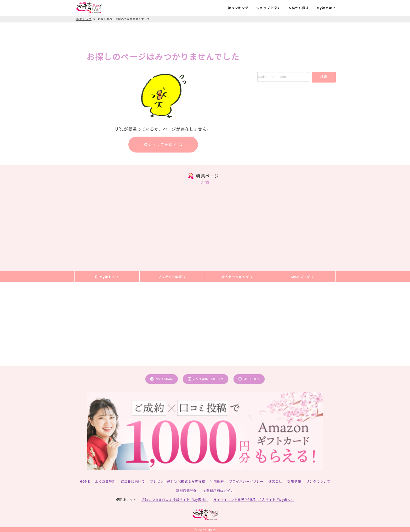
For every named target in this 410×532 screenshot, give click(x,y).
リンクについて (318, 481)
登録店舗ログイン (218, 490)
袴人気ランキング (237, 277)
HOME (85, 481)
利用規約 (217, 481)
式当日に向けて (133, 481)
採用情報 (294, 481)
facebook (249, 379)
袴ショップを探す (163, 144)
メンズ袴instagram (206, 379)
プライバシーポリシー (246, 481)
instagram (162, 379)
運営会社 (275, 481)
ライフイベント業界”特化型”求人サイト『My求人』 (254, 499)
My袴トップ (107, 277)
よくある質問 (106, 481)
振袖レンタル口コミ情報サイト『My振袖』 (175, 499)
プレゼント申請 (172, 277)
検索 (324, 76)
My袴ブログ (303, 277)
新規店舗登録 (186, 490)
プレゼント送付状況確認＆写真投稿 (178, 481)
